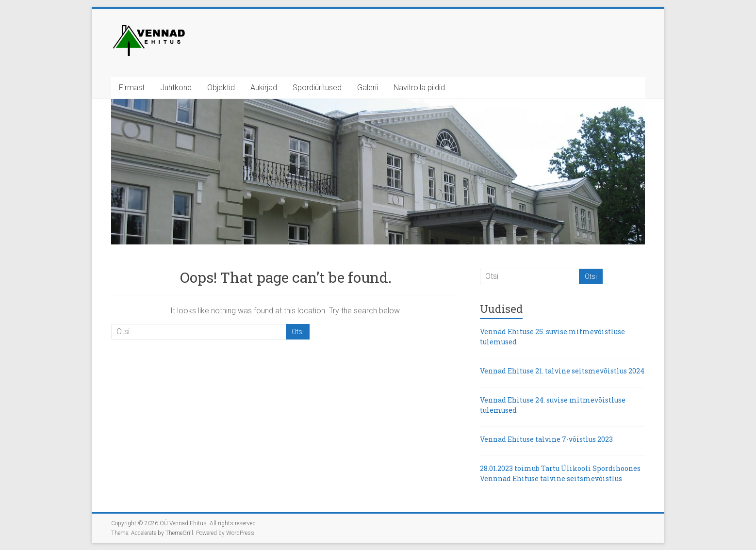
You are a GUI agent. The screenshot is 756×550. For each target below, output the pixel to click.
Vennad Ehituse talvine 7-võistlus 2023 (546, 439)
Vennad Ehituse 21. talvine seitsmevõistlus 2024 (562, 371)
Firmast (132, 88)
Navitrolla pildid (419, 88)
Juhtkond (176, 88)
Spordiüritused (317, 88)
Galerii (368, 88)
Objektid (221, 88)
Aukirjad (264, 88)
